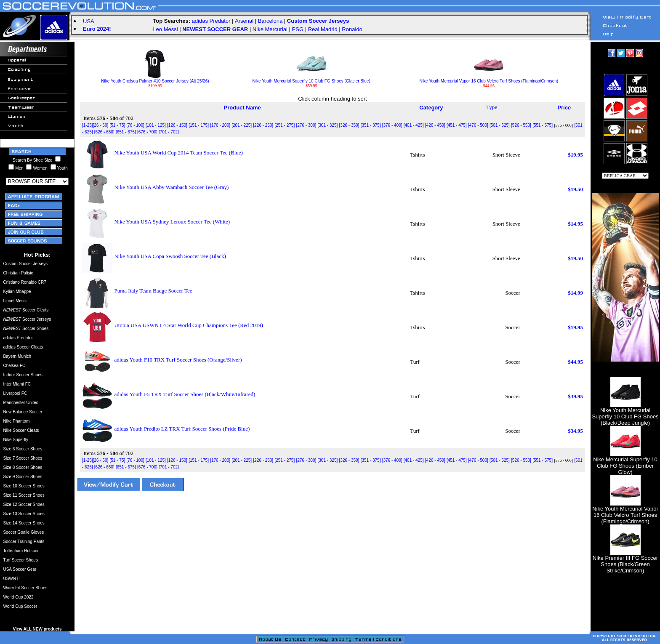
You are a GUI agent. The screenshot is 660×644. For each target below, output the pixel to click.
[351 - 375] (371, 125)
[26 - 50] (101, 125)
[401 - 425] (414, 125)
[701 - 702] (169, 132)
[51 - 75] (118, 125)
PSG (298, 29)
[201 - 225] (242, 125)
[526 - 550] (521, 125)
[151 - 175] (199, 125)
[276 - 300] (306, 125)
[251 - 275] (285, 125)
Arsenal (244, 21)
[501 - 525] (500, 125)
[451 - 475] (457, 125)
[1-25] (88, 125)
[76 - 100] (135, 125)
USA (89, 21)
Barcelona (270, 21)
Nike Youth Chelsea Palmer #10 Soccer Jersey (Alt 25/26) (155, 79)
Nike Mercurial (270, 29)
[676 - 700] (147, 132)
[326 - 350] (349, 125)
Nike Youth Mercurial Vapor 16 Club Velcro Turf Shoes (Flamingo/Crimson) (489, 79)
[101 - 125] (156, 125)
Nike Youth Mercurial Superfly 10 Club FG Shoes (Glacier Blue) (311, 79)
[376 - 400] (392, 125)
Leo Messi (165, 29)
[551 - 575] (543, 125)
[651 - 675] (126, 132)
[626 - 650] (104, 132)
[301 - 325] (328, 125)
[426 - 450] (435, 125)
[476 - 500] (478, 125)
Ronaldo (352, 29)
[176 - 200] (220, 125)
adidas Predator (211, 21)
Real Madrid (323, 29)
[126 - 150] (177, 125)
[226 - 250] (263, 125)
